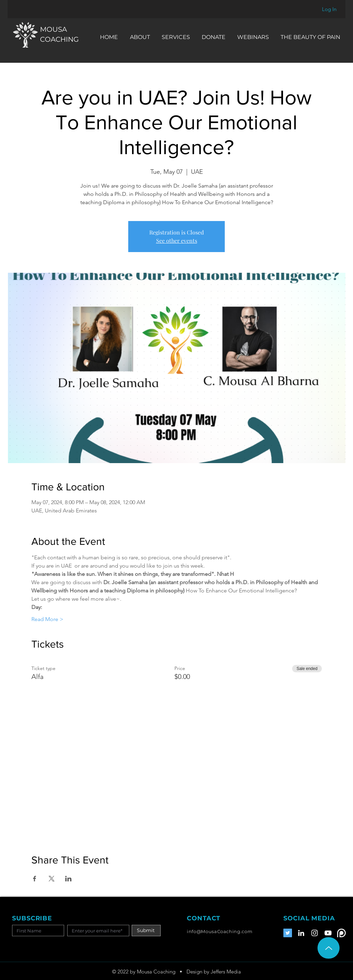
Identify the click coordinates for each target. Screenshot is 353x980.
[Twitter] (288, 933)
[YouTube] (328, 933)
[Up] (329, 948)
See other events (177, 241)
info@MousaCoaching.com (220, 931)
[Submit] (146, 931)
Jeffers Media (226, 972)
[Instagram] (315, 933)
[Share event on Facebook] (35, 879)
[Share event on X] (52, 879)
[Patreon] (341, 933)
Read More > (47, 619)
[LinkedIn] (301, 933)
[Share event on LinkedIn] (68, 879)
